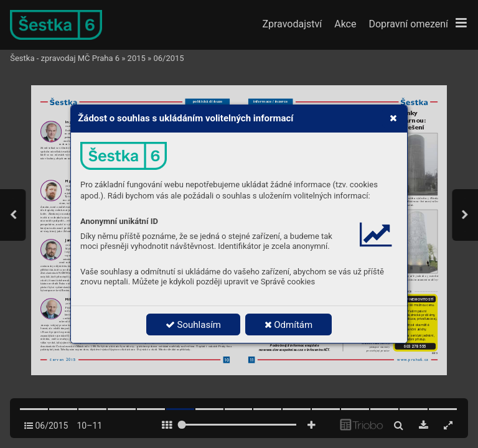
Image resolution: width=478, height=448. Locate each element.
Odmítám (289, 325)
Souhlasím (193, 325)
